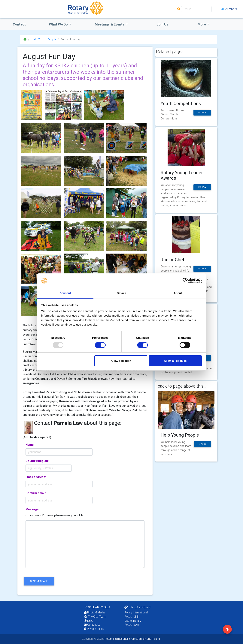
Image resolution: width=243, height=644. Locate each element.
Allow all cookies (175, 361)
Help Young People (44, 39)
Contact (19, 24)
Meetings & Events (110, 24)
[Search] (196, 9)
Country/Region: (37, 461)
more (202, 113)
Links (89, 621)
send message (39, 581)
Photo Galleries (95, 612)
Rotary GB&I (132, 617)
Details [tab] (122, 293)
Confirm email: (36, 493)
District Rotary (133, 621)
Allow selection (121, 361)
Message (32, 509)
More (202, 24)
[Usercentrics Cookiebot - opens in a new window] (185, 281)
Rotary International (136, 612)
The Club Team (95, 617)
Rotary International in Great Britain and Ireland (132, 639)
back (202, 444)
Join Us (162, 24)
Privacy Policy (94, 629)
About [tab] (178, 293)
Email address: (36, 477)
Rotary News (132, 625)
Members (229, 9)
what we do (59, 24)
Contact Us (92, 625)
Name (30, 445)
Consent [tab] (65, 293)
